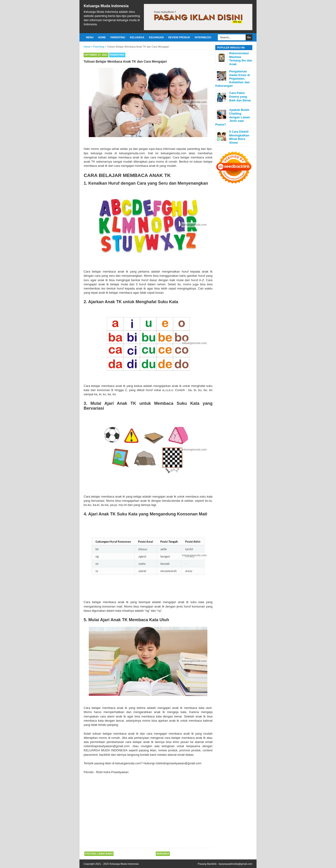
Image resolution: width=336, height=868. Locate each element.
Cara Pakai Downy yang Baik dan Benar (240, 96)
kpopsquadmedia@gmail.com (236, 864)
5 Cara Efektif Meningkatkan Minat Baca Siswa (239, 137)
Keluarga (137, 37)
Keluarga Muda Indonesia (106, 6)
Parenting (118, 37)
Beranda (163, 854)
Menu (90, 37)
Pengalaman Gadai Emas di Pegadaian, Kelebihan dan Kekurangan (233, 79)
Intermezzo (203, 37)
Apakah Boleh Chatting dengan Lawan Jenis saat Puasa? (233, 117)
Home (102, 37)
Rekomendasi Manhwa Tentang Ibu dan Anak (241, 59)
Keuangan (156, 37)
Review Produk (179, 37)
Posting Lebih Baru (99, 854)
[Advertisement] (148, 811)
